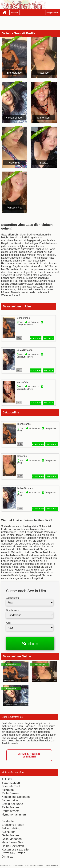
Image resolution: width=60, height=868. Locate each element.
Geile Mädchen (12, 839)
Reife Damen (10, 793)
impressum (55, 866)
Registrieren (53, 13)
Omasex (7, 857)
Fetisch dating (11, 828)
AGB (26, 866)
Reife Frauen (10, 807)
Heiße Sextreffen (13, 846)
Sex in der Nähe (12, 804)
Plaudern (36, 338)
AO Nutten (9, 832)
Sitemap (21, 866)
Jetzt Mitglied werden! (29, 755)
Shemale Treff (11, 786)
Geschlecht (12, 598)
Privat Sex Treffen (13, 853)
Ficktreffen (9, 821)
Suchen (15, 13)
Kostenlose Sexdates (16, 797)
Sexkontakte (10, 800)
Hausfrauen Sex (12, 842)
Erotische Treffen (13, 825)
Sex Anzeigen (11, 783)
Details (49, 338)
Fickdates (8, 790)
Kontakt (47, 866)
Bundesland (13, 610)
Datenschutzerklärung (36, 866)
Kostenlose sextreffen (16, 849)
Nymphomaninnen (14, 814)
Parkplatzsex (10, 811)
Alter (9, 623)
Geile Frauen (10, 835)
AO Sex (7, 779)
